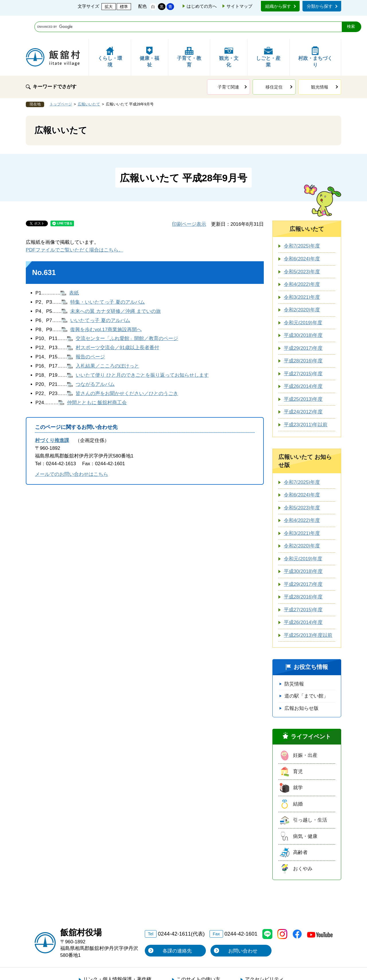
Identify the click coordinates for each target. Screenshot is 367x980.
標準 (124, 7)
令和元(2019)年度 (303, 299)
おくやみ (303, 845)
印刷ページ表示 (189, 201)
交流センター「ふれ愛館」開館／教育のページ (127, 315)
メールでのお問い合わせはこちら (72, 451)
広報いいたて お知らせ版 (305, 437)
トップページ (61, 81)
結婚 (298, 780)
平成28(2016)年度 (303, 337)
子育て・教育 (189, 34)
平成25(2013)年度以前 (308, 612)
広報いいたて (89, 81)
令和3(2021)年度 (302, 274)
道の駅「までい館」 (306, 672)
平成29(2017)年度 (303, 325)
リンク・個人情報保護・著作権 (117, 956)
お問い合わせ (243, 927)
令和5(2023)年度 (302, 248)
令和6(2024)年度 (302, 235)
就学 (298, 764)
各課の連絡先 (177, 927)
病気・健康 (305, 813)
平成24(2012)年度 (303, 388)
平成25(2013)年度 (303, 376)
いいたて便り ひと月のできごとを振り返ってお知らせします (142, 352)
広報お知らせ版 (301, 685)
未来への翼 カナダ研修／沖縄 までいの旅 (115, 288)
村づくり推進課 (52, 417)
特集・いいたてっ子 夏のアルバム (108, 279)
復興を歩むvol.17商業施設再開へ (106, 306)
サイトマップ (239, 6)
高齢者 (300, 829)
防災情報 (294, 660)
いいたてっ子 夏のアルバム (100, 297)
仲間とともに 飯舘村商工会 (97, 379)
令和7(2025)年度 (302, 222)
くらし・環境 (110, 34)
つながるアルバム (95, 361)
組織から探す (278, 6)
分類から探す (320, 6)
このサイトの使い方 (198, 956)
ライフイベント (311, 713)
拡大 (109, 7)
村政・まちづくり (315, 34)
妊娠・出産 (305, 732)
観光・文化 (229, 34)
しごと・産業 (268, 34)
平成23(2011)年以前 (306, 401)
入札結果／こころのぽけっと (107, 342)
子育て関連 (228, 63)
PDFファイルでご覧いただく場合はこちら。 (75, 226)
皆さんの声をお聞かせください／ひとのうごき (127, 370)
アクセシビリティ (264, 956)
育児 (298, 748)
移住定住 (274, 63)
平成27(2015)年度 (303, 350)
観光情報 (320, 63)
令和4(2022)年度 (302, 261)
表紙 (74, 269)
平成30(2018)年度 (303, 312)
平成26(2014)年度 (303, 363)
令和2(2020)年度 (302, 286)
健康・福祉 (149, 34)
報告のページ (90, 333)
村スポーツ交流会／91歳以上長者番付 (117, 324)
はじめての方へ (202, 6)
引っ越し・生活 (310, 797)
